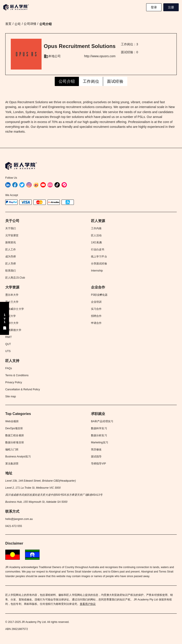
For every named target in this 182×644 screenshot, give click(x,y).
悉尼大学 (11, 316)
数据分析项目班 (15, 442)
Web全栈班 (12, 421)
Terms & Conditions (17, 375)
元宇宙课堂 (12, 235)
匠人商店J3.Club (15, 278)
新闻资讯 (11, 242)
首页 (8, 24)
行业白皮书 (98, 250)
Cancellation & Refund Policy (23, 389)
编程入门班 (12, 450)
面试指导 (96, 457)
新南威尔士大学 (15, 309)
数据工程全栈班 (15, 435)
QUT (8, 344)
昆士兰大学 (12, 302)
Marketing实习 (100, 442)
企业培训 (96, 302)
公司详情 (30, 24)
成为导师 (11, 257)
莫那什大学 (12, 323)
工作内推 (96, 228)
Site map (11, 396)
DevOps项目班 (14, 428)
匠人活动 (96, 235)
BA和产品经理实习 (102, 421)
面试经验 (115, 81)
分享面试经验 (99, 264)
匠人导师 (11, 264)
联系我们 (11, 271)
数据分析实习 (99, 435)
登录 (154, 7)
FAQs (9, 368)
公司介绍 (67, 81)
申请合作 (96, 323)
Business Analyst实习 (18, 457)
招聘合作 (96, 316)
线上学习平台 (99, 257)
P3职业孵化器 (99, 295)
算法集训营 (12, 464)
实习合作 (96, 309)
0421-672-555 (14, 526)
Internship (97, 271)
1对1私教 (96, 242)
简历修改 (96, 450)
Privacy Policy (14, 382)
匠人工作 (11, 250)
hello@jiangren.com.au (19, 519)
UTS (8, 351)
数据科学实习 (99, 428)
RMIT (9, 337)
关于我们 (11, 228)
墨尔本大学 (12, 295)
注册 (171, 7)
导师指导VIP (98, 464)
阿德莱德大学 (13, 330)
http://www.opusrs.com (100, 56)
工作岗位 (91, 81)
